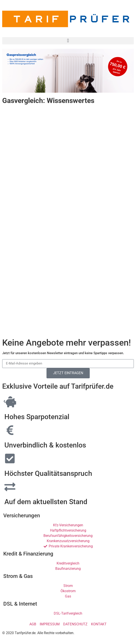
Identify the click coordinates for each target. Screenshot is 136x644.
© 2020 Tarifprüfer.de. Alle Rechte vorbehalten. (38, 633)
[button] (68, 41)
